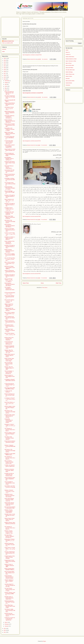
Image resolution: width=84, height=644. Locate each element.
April (6, 90)
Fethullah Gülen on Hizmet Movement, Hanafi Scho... (9, 598)
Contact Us (68, 54)
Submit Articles (69, 83)
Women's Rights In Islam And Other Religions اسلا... (10, 434)
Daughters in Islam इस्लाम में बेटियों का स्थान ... (10, 454)
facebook (4, 49)
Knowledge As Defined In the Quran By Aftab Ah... (10, 180)
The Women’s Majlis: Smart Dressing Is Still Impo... (10, 610)
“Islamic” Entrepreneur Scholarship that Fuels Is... (10, 272)
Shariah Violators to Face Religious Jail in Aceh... (10, 376)
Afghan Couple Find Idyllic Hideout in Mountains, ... (9, 305)
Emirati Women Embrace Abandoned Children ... (10, 442)
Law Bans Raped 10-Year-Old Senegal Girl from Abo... (10, 585)
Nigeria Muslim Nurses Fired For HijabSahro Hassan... (10, 113)
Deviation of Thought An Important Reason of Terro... (10, 196)
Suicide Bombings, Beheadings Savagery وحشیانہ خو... (10, 188)
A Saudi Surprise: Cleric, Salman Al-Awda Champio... (10, 557)
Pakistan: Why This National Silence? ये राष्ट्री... (9, 368)
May (6, 88)
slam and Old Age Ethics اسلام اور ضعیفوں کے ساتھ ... (10, 259)
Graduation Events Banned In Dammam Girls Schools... (9, 496)
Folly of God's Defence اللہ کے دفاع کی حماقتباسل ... (9, 301)
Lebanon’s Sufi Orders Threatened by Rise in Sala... (10, 230)
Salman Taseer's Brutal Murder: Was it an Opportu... (9, 520)
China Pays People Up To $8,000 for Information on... (9, 117)
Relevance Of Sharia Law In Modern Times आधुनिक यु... (10, 268)
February (7, 624)
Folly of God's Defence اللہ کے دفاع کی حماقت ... (10, 335)
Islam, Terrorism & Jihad (71, 61)
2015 (5, 77)
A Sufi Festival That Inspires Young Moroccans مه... (9, 343)
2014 (5, 79)
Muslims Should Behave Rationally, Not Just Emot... (10, 104)
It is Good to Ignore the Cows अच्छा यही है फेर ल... (9, 138)
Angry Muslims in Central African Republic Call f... (10, 150)
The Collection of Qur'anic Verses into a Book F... (10, 430)
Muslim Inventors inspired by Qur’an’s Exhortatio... (9, 251)
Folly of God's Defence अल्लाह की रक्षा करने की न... (9, 297)
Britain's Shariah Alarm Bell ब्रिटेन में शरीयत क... (10, 569)
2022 (5, 64)
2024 (5, 60)
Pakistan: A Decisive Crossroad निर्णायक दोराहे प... (10, 446)
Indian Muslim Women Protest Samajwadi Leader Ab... (9, 504)
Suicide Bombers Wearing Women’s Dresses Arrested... (9, 577)
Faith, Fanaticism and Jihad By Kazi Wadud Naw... (10, 318)
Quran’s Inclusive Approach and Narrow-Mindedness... (10, 121)
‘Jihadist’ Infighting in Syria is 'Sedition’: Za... (9, 581)
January (7, 626)
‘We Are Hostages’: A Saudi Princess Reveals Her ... (9, 372)
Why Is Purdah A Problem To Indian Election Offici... (9, 462)
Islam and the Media (70, 81)
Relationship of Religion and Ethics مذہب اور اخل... (10, 540)
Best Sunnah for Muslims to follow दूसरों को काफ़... (10, 508)
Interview (68, 79)
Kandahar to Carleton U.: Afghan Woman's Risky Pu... (10, 238)
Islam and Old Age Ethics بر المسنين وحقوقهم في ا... (9, 280)
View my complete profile (7, 43)
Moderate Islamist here (9, 41)
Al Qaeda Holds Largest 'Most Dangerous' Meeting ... (10, 416)
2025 (5, 58)
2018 (5, 72)
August (6, 83)
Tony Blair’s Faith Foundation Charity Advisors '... (9, 438)
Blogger (44, 641)
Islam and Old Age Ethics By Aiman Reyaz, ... (9, 364)
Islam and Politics (69, 68)
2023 (5, 62)
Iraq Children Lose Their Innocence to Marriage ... (10, 487)
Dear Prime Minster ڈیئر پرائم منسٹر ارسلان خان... (10, 403)
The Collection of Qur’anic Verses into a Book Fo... (10, 458)
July (6, 84)
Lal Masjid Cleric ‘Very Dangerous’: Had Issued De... (9, 213)
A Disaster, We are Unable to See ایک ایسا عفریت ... (9, 209)
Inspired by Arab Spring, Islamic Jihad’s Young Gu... (10, 163)
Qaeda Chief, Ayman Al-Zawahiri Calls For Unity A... (10, 355)
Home (42, 283)
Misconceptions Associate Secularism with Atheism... (10, 284)
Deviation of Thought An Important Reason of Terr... (10, 205)
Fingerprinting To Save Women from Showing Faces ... (10, 561)
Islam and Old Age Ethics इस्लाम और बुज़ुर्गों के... (9, 192)
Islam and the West (70, 65)
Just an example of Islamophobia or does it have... (10, 483)
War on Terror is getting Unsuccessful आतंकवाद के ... (10, 255)
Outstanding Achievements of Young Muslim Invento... (9, 421)
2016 (5, 75)
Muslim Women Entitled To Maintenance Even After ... (10, 125)
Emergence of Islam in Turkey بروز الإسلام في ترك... (10, 426)
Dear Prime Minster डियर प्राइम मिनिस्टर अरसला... (10, 388)
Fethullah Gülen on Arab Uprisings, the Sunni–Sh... (10, 515)
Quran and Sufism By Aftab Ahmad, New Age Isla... (9, 93)
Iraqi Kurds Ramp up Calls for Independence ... (9, 167)
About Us (68, 52)
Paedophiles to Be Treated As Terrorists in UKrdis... (9, 129)
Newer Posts (26, 283)
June (6, 86)
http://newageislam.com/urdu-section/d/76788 (32, 274)
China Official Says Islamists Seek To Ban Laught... (10, 606)
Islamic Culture (69, 76)
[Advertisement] (11, 26)
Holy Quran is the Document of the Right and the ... (10, 221)
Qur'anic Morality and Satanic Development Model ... (10, 155)
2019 (5, 70)
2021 (5, 66)
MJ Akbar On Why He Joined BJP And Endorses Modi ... (9, 475)
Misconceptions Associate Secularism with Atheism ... (10, 226)
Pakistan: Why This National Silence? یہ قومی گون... (9, 351)
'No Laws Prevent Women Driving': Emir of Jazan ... (10, 590)
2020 (5, 68)
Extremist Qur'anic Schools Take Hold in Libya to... (10, 615)
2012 (5, 630)
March (6, 622)
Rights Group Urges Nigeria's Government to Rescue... (10, 134)
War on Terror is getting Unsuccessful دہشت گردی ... (10, 263)
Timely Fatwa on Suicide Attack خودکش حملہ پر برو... (10, 549)
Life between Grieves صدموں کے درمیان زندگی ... (9, 108)
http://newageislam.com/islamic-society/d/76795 (33, 93)
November (7, 81)
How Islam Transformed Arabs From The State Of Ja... (10, 97)
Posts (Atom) (45, 288)
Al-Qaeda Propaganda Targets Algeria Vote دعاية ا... (9, 347)
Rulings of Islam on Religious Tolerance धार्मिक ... (9, 566)
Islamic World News (70, 57)
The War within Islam (70, 70)
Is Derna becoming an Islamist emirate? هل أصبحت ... (9, 385)
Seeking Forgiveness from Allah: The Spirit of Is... (10, 545)
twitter (3, 52)
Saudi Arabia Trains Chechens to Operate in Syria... (10, 330)
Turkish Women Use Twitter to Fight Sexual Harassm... (10, 309)
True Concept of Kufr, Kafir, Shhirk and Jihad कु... (10, 184)
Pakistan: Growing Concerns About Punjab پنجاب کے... (9, 532)
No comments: (45, 59)
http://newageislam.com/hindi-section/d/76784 (32, 141)
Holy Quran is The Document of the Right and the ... (10, 412)
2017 (5, 73)
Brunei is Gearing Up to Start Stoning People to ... (10, 395)
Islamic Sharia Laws (70, 74)
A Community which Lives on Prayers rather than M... (9, 142)
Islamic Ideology (69, 72)
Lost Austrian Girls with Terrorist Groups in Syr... (9, 171)
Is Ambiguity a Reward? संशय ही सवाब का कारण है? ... (10, 381)
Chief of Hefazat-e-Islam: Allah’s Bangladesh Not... (10, 479)
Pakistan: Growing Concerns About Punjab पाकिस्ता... (9, 511)
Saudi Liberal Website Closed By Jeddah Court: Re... (9, 500)
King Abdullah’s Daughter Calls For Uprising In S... (9, 159)
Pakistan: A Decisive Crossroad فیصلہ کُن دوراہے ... (9, 491)
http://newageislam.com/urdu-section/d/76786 (32, 216)
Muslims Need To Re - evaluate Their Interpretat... (9, 339)
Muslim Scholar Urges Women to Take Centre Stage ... (9, 360)
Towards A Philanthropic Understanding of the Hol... (10, 553)
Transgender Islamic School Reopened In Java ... (9, 326)
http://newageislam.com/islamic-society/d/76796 (32, 55)
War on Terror (69, 63)
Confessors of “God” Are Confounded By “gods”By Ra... (10, 619)
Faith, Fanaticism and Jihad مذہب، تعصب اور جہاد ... (9, 201)
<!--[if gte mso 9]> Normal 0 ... (8, 391)
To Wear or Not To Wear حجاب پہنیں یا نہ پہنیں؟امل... (10, 234)
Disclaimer (68, 85)
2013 (5, 628)
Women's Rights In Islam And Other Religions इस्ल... (10, 408)
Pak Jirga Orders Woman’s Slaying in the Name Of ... (9, 536)
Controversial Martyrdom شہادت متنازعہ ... (10, 293)
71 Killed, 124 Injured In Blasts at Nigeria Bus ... (10, 466)
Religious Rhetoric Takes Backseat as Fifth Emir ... (10, 524)
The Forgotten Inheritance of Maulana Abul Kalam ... (9, 289)
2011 (5, 632)
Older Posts (59, 283)
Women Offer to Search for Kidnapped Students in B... (10, 146)
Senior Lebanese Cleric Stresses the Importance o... (10, 242)
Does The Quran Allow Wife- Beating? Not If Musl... (9, 573)
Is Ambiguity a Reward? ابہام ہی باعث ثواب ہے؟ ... (10, 399)
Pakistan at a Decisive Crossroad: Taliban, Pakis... (9, 470)
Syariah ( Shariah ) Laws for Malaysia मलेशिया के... (10, 594)
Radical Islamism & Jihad (71, 59)
